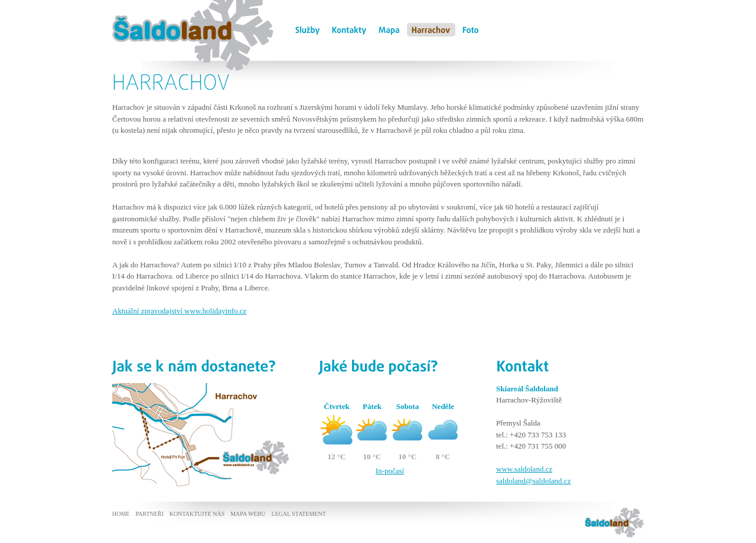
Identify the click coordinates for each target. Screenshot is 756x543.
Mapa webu (248, 514)
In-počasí (390, 471)
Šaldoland (130, 6)
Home (121, 514)
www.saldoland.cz (524, 469)
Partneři (149, 514)
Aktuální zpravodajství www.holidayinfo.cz (179, 311)
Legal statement (298, 514)
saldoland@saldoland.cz (533, 481)
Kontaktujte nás (197, 514)
